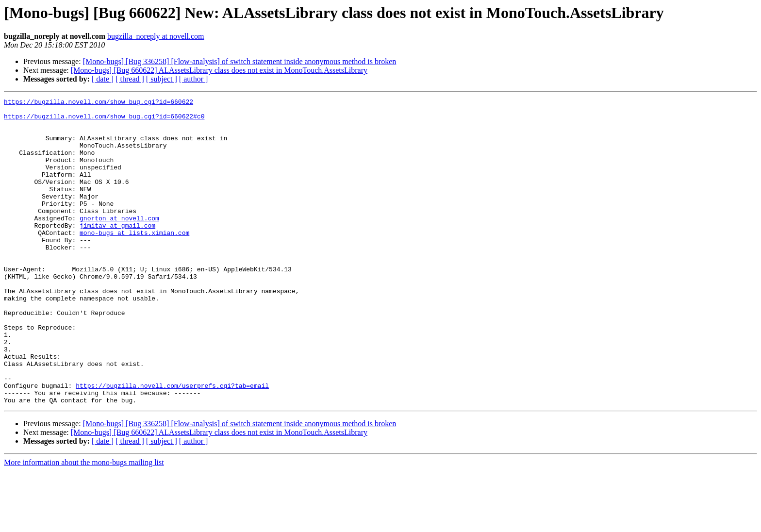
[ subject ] (162, 79)
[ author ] (194, 79)
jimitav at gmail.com (117, 251)
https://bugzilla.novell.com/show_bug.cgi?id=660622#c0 (104, 120)
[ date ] (103, 79)
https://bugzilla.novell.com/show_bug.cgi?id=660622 (99, 103)
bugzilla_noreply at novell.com (156, 36)
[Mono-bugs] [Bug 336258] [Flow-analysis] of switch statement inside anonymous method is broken (240, 61)
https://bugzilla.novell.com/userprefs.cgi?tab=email (172, 444)
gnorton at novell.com (119, 243)
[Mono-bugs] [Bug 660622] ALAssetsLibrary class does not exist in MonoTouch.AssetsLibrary (219, 70)
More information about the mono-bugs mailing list (84, 524)
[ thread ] (130, 79)
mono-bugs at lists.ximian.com (134, 260)
